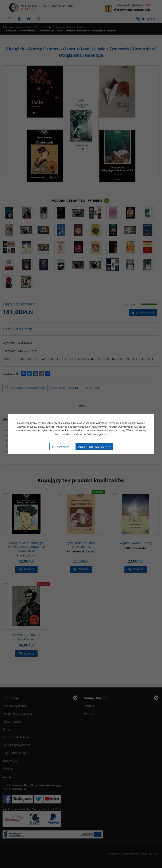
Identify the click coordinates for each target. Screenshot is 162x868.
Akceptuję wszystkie (94, 447)
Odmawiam (61, 447)
